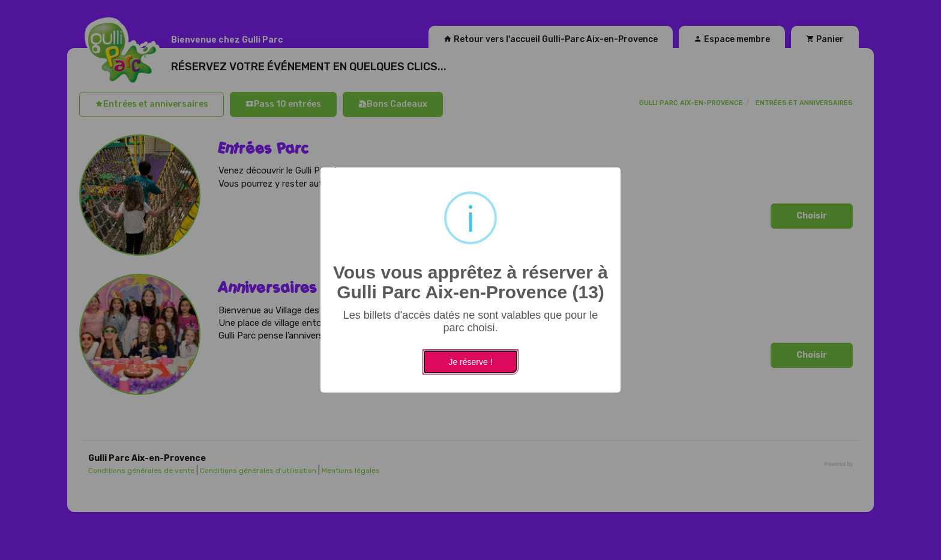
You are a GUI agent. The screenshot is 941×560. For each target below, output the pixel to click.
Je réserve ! (470, 362)
